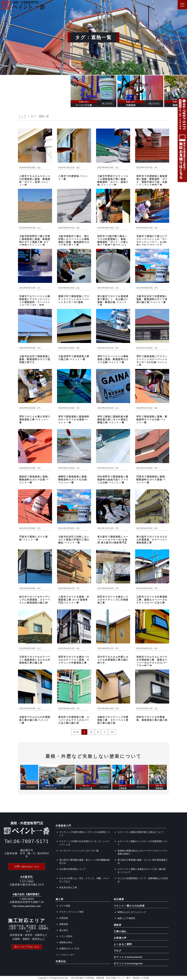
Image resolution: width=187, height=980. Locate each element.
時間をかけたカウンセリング (132, 912)
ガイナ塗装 (65, 906)
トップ (22, 116)
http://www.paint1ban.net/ (27, 906)
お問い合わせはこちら (27, 866)
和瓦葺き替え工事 (68, 887)
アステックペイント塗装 (71, 912)
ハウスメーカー (67, 955)
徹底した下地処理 (126, 918)
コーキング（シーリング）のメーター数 (79, 851)
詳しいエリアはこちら (27, 947)
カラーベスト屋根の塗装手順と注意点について (140, 832)
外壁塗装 (64, 918)
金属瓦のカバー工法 (69, 948)
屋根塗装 (64, 924)
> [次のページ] (105, 732)
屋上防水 (64, 930)
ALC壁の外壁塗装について (72, 869)
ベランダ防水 (66, 936)
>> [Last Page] (114, 732)
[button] (4, 92)
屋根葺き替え (66, 942)
